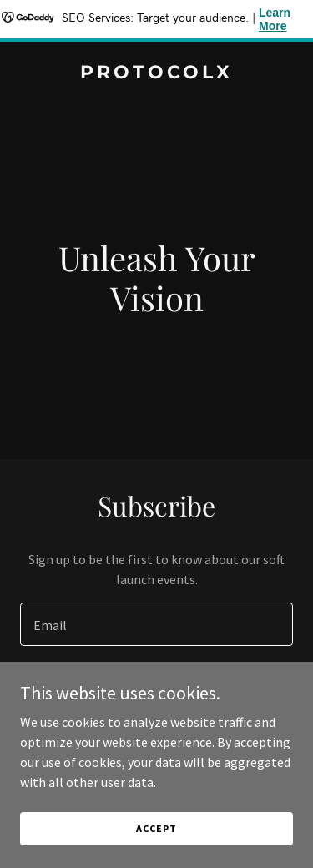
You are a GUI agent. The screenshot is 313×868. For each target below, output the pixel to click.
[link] (156, 73)
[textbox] (156, 624)
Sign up (156, 689)
